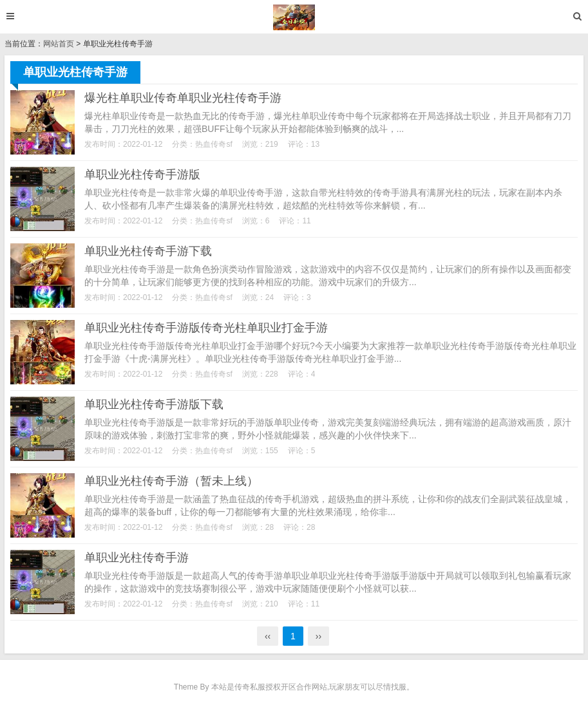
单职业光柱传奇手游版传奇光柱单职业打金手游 (206, 328)
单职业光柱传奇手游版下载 (154, 404)
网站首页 (59, 44)
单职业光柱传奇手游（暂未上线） (171, 481)
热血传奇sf (213, 144)
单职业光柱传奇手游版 (142, 174)
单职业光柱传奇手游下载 (148, 251)
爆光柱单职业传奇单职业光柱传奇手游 (183, 98)
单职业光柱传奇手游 (137, 558)
